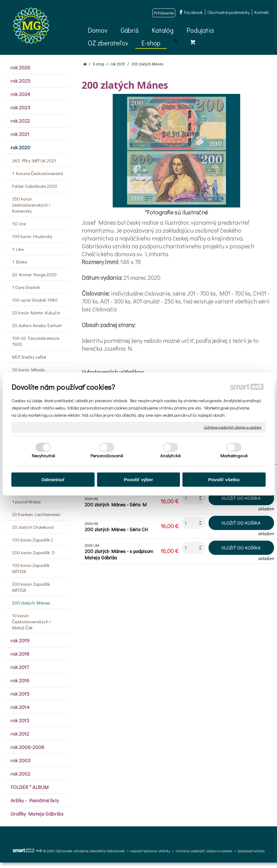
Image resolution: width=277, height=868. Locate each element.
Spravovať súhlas (251, 851)
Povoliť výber (138, 480)
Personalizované (107, 456)
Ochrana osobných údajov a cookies (232, 427)
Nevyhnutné (43, 456)
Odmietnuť (53, 480)
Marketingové (234, 456)
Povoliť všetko (224, 480)
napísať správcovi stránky (150, 851)
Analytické (170, 456)
